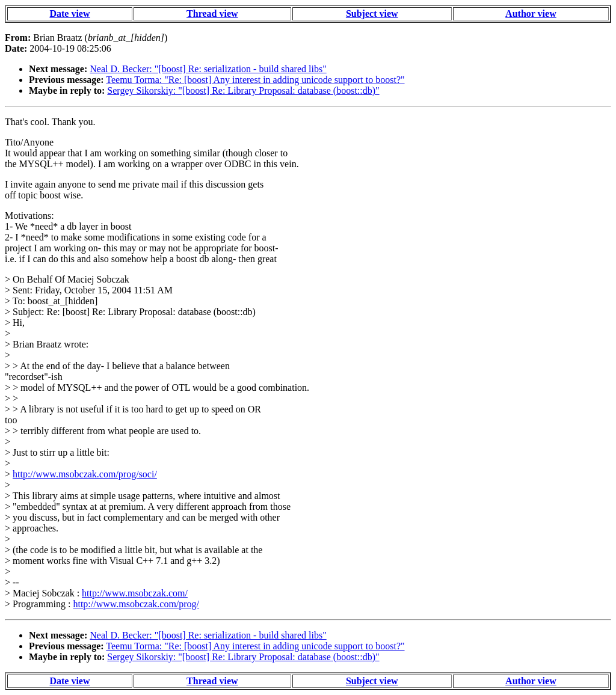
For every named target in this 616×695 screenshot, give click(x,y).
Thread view (212, 14)
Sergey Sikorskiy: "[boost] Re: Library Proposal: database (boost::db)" (243, 90)
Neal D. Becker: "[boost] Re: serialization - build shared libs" (208, 69)
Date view (69, 14)
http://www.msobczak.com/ (135, 593)
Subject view (372, 14)
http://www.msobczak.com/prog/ (136, 604)
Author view (531, 14)
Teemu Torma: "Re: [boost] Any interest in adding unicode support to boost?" (255, 80)
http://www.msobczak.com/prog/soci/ (85, 474)
